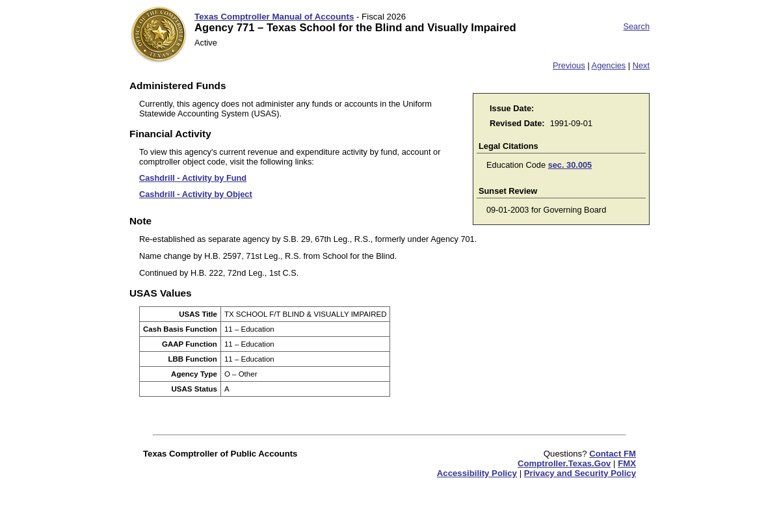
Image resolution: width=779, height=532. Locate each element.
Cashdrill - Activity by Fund (193, 178)
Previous (569, 65)
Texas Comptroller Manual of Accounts (274, 17)
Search (636, 26)
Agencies (609, 65)
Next (641, 65)
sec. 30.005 (570, 165)
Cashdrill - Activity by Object (196, 194)
